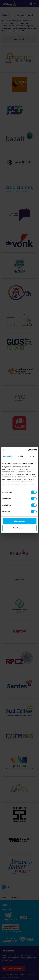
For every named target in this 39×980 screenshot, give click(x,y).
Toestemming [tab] (7, 456)
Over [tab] (32, 456)
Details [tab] (20, 456)
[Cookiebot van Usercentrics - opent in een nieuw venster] (28, 450)
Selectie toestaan (19, 528)
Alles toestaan (20, 521)
